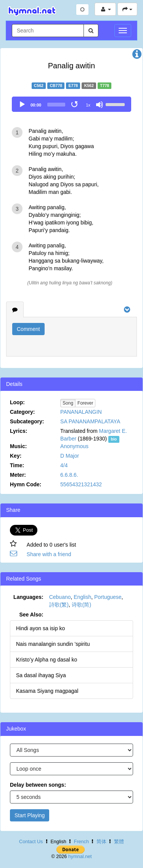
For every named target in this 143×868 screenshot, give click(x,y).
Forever (85, 403)
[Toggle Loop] (75, 105)
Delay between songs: (38, 785)
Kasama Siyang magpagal (47, 691)
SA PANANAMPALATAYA (90, 421)
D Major (70, 456)
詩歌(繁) (59, 605)
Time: (17, 465)
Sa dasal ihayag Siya (41, 675)
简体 (101, 842)
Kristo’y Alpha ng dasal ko (47, 660)
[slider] (56, 105)
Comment (28, 329)
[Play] (22, 105)
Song (68, 403)
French (81, 842)
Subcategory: (27, 421)
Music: (18, 446)
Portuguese (108, 597)
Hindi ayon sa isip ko (40, 628)
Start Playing (30, 815)
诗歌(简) (81, 605)
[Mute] (100, 105)
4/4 (64, 465)
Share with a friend (49, 554)
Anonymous (74, 446)
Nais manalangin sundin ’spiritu (53, 644)
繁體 (119, 842)
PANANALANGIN (81, 412)
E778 (73, 86)
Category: (22, 412)
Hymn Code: (26, 484)
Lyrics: (18, 431)
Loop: (17, 402)
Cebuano (60, 597)
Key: (16, 456)
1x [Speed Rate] (88, 105)
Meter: (18, 475)
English (82, 597)
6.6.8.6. (69, 475)
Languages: (28, 597)
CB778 (56, 86)
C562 (39, 86)
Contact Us (31, 842)
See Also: (31, 615)
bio (114, 439)
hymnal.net (80, 857)
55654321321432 (81, 484)
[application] (71, 104)
